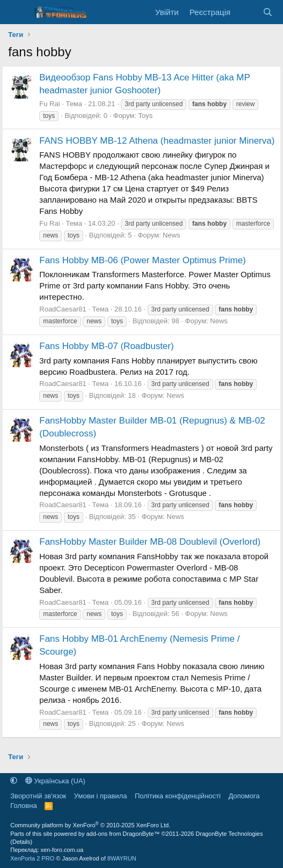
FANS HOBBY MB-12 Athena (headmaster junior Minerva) (157, 141)
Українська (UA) (55, 781)
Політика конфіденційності (178, 796)
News (172, 235)
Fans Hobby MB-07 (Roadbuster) (106, 346)
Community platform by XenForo (90, 825)
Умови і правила (101, 796)
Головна (23, 806)
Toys (145, 116)
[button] (14, 781)
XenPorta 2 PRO (32, 858)
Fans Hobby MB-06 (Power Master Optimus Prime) (143, 260)
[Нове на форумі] (246, 12)
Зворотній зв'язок (38, 796)
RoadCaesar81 (63, 309)
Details (21, 842)
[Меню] (17, 12)
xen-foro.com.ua (62, 850)
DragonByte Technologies (229, 834)
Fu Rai (49, 104)
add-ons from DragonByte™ (123, 834)
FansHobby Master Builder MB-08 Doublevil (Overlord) (150, 542)
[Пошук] (267, 12)
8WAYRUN (122, 858)
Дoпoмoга (244, 796)
